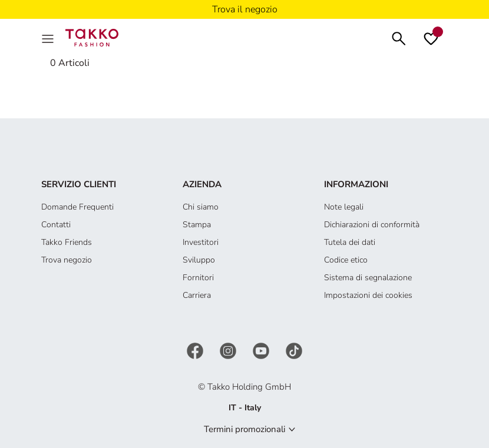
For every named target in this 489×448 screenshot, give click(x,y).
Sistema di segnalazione (368, 278)
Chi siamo (201, 207)
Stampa (197, 225)
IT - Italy (245, 408)
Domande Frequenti (77, 207)
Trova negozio (67, 260)
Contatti (56, 225)
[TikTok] (294, 350)
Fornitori (198, 278)
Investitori (201, 242)
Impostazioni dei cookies (368, 295)
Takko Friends (67, 242)
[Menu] (49, 38)
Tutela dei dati (350, 242)
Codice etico (346, 260)
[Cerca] (399, 37)
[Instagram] (229, 350)
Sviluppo (199, 260)
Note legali (344, 207)
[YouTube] (262, 350)
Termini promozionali (244, 429)
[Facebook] (196, 350)
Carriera (197, 295)
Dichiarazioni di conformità (372, 225)
